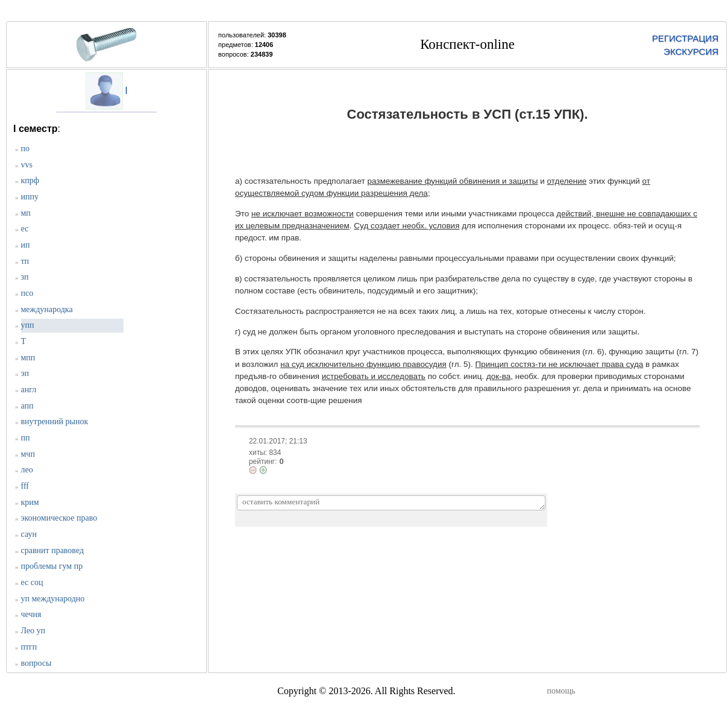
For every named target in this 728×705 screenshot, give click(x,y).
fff (25, 486)
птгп (29, 647)
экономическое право (59, 518)
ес (25, 229)
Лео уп (33, 631)
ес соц (32, 582)
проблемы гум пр (52, 566)
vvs (27, 165)
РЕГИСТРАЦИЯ (685, 38)
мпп (28, 358)
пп (26, 438)
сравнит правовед (53, 550)
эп (25, 373)
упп (28, 325)
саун (29, 534)
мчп (28, 454)
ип (26, 245)
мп (26, 213)
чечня (31, 614)
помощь (561, 691)
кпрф (30, 180)
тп (25, 261)
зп (25, 277)
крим (30, 502)
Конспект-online (467, 44)
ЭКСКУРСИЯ (691, 52)
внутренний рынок (55, 421)
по (26, 149)
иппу (30, 197)
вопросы (36, 663)
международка (47, 309)
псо (27, 293)
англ (29, 390)
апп (27, 406)
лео (27, 470)
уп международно (53, 599)
